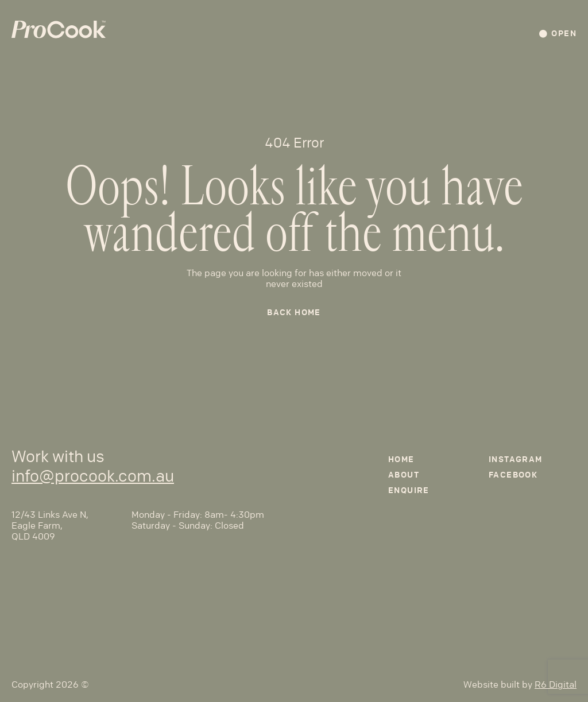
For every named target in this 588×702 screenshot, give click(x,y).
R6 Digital (556, 684)
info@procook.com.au (93, 476)
